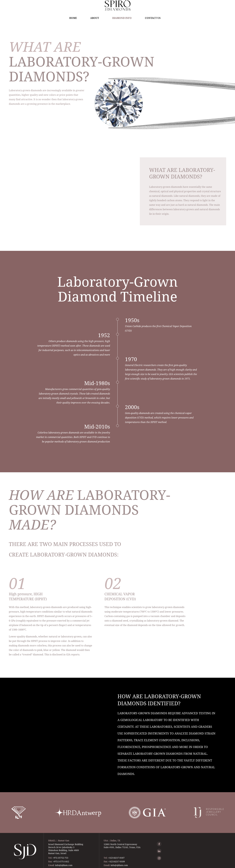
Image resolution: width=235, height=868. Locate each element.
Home (73, 18)
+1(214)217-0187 (116, 858)
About (95, 18)
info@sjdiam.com (64, 865)
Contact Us (153, 18)
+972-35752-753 (60, 858)
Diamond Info (122, 18)
